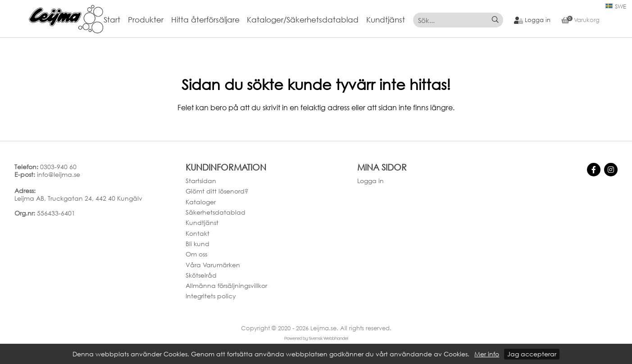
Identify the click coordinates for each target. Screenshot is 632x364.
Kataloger (201, 202)
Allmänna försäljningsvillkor (226, 285)
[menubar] (258, 20)
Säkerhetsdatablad (216, 212)
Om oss (196, 254)
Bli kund (198, 244)
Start (112, 20)
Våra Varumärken (213, 265)
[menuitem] (116, 20)
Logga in (371, 181)
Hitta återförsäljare (205, 20)
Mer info (487, 354)
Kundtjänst (386, 20)
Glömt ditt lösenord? (217, 191)
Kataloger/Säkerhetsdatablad (303, 20)
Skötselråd (201, 275)
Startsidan (201, 181)
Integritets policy (211, 296)
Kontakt (198, 233)
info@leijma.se (59, 174)
